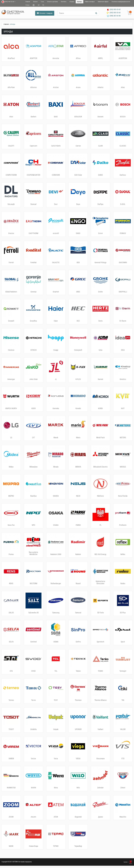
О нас (42, 2)
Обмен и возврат (90, 2)
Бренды (80, 2)
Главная (28, 2)
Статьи (27, 5)
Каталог (35, 2)
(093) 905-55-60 (115, 13)
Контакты (64, 2)
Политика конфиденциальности (121, 2)
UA (39, 5)
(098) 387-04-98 (115, 16)
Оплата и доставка (52, 2)
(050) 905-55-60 (115, 9)
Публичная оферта (103, 2)
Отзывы (72, 2)
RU (43, 5)
